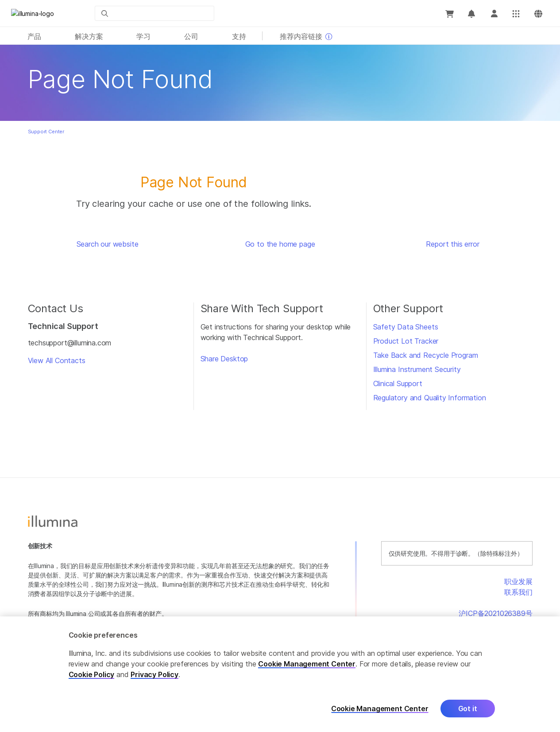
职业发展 (518, 581)
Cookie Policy (92, 677)
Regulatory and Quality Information (430, 398)
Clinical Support (398, 383)
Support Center (46, 132)
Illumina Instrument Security (417, 369)
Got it (468, 711)
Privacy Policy (154, 677)
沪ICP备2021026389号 (495, 613)
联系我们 (518, 592)
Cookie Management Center (307, 666)
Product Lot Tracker (406, 341)
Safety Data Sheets (406, 327)
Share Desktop (224, 359)
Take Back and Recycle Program (426, 355)
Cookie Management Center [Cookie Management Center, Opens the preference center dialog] (380, 711)
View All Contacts (57, 360)
